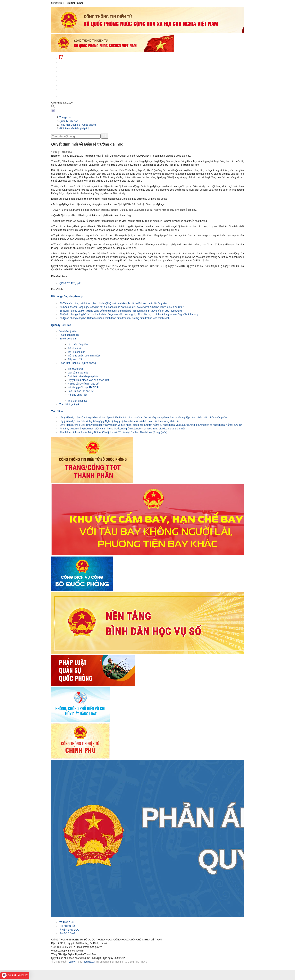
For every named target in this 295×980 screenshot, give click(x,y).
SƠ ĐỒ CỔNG (67, 933)
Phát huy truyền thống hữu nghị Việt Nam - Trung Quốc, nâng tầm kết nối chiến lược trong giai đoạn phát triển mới (122, 429)
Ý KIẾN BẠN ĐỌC (69, 930)
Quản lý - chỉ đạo (70, 76)
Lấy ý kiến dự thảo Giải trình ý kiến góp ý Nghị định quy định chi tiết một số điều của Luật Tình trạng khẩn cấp (120, 421)
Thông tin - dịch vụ (72, 89)
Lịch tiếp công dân (78, 345)
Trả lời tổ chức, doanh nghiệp (84, 356)
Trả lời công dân (76, 352)
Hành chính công (70, 80)
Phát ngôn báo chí (69, 335)
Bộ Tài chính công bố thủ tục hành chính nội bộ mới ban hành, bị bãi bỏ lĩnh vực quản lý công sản (113, 303)
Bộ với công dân (68, 339)
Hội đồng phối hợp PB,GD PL (84, 387)
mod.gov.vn (89, 962)
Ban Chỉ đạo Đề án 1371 (81, 391)
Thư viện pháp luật (78, 401)
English (64, 96)
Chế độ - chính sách (72, 85)
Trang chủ (65, 117)
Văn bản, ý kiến (68, 331)
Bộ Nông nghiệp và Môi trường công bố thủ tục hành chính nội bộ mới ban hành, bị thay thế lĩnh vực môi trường (121, 311)
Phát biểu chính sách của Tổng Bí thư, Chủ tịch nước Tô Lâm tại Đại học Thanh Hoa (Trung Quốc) (113, 432)
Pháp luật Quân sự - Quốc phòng (78, 125)
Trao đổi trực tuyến (70, 404)
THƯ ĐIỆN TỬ (67, 926)
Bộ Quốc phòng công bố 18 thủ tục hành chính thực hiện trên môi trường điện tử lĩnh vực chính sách (115, 318)
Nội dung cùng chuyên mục (67, 296)
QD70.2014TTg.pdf (70, 283)
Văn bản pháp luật (78, 373)
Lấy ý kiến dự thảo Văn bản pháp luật (88, 380)
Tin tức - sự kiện (70, 62)
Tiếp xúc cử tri (75, 359)
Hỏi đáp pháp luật (77, 395)
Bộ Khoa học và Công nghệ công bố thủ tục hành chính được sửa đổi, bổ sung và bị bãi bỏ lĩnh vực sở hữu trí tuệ (122, 307)
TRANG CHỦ (67, 922)
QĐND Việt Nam (68, 67)
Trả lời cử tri (74, 348)
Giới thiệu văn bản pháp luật (75, 129)
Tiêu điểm (57, 411)
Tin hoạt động (75, 369)
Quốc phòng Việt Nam (73, 71)
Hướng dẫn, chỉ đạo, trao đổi (83, 384)
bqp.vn (72, 962)
